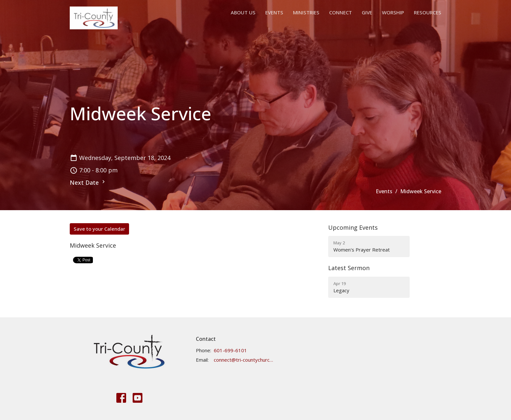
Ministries (306, 12)
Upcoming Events (353, 227)
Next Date (88, 182)
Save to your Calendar (99, 229)
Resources (428, 12)
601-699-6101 (230, 350)
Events (274, 12)
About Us (243, 12)
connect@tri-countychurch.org (244, 360)
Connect (341, 12)
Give (367, 12)
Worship (393, 12)
